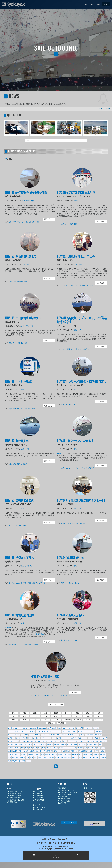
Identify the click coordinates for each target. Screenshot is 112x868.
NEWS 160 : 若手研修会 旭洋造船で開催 (26, 195)
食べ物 (28, 761)
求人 (77, 751)
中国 (76, 223)
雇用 (9, 761)
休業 (88, 741)
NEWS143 (63, 454)
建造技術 (24, 343)
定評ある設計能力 (15, 796)
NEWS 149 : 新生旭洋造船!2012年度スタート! (81, 502)
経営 (19, 464)
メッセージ (40, 695)
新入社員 (75, 348)
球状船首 (102, 751)
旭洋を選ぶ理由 (14, 794)
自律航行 (86, 754)
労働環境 (34, 644)
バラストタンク (46, 738)
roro (68, 404)
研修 (26, 281)
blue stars (15, 728)
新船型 (32, 751)
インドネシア (21, 731)
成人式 (72, 640)
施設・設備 (14, 408)
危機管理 (21, 281)
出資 (25, 744)
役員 (30, 221)
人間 (32, 202)
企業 (24, 202)
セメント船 (98, 735)
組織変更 (80, 523)
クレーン (17, 735)
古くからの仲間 (72, 744)
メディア (11, 741)
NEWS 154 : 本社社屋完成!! (20, 383)
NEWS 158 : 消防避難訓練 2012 (21, 258)
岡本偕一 (62, 748)
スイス (77, 735)
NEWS (106, 4)
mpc (20, 728)
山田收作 (24, 464)
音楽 (24, 761)
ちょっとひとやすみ (69, 728)
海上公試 (82, 751)
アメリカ (90, 348)
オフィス (21, 408)
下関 (81, 266)
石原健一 (37, 754)
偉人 (105, 741)
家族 (40, 748)
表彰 (17, 758)
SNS (60, 728)
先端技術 (11, 744)
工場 (71, 748)
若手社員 (35, 221)
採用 (9, 751)
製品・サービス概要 (16, 791)
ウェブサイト (31, 731)
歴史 (68, 751)
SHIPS (83, 4)
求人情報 (62, 803)
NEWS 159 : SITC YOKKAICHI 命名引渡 (77, 195)
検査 (64, 751)
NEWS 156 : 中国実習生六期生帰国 (23, 320)
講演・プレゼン (19, 221)
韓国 (20, 761)
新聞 (28, 751)
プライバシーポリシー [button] (69, 823)
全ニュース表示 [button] (56, 705)
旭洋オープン (84, 285)
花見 (91, 754)
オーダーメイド (89, 731)
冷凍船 (21, 744)
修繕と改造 (12, 802)
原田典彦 (13, 582)
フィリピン (78, 738)
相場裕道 (31, 754)
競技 (91, 285)
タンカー (19, 738)
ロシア (65, 741)
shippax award (41, 728)
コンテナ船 (70, 223)
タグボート (11, 738)
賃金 (62, 758)
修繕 (97, 741)
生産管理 (17, 754)
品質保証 (90, 744)
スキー (82, 735)
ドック (30, 738)
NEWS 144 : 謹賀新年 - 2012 (46, 678)
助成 (34, 744)
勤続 (45, 744)
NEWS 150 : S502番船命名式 (20, 502)
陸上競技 (103, 758)
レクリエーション (69, 285)
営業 (100, 744)
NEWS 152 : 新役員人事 (18, 443)
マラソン (96, 738)
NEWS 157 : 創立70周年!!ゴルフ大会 (76, 258)
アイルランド (88, 728)
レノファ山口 (58, 741)
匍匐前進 (50, 744)
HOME (101, 109)
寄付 (43, 748)
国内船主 (11, 748)
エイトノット (66, 731)
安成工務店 (39, 635)
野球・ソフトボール (89, 758)
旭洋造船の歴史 (65, 794)
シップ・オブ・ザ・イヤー (63, 695)
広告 (75, 748)
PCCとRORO (39, 807)
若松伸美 (103, 754)
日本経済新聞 (48, 751)
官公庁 (35, 748)
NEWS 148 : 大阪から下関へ (20, 560)
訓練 (12, 281)
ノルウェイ (37, 738)
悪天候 (94, 748)
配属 (16, 464)
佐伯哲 (92, 741)
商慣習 (96, 744)
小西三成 (49, 748)
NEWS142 (10, 629)
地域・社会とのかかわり (68, 792)
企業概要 (62, 788)
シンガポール (69, 735)
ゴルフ (77, 285)
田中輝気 (24, 754)
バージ (54, 738)
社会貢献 (48, 754)
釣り (98, 758)
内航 (26, 221)
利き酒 (30, 744)
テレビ (25, 738)
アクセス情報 (64, 799)
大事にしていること (66, 790)
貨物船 (57, 758)
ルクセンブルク (75, 404)
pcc (24, 728)
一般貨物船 (38, 809)
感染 (98, 748)
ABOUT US (95, 4)
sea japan (32, 728)
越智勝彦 (90, 468)
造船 (28, 202)
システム (44, 735)
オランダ (84, 468)
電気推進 (15, 761)
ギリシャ (11, 735)
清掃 (87, 751)
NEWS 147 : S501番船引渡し (72, 560)
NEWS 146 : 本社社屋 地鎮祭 (20, 617)
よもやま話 (79, 728)
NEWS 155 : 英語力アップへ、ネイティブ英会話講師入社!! (82, 322)
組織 (70, 754)
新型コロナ (22, 751)
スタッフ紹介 (82, 348)
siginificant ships (52, 728)
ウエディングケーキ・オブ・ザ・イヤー (48, 731)
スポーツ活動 (64, 801)
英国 (9, 758)
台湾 (79, 744)
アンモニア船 (12, 731)
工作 (67, 748)
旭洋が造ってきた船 (16, 800)
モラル (85, 523)
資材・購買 (27, 582)
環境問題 (11, 754)
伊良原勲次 (82, 741)
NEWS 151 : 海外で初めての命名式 (76, 443)
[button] (56, 54)
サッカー (37, 735)
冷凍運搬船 (38, 796)
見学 (28, 758)
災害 (16, 281)
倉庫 (101, 741)
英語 (69, 348)
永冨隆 (72, 751)
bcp (9, 728)
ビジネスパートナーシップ (65, 738)
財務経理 (51, 758)
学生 (30, 748)
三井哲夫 (71, 741)
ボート (85, 738)
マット (65, 348)
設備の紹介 (63, 797)
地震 (23, 748)
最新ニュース (89, 788)
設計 (12, 221)
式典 (64, 223)
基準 (26, 748)
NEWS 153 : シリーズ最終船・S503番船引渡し (82, 383)
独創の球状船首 (14, 798)
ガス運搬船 (99, 731)
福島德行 (61, 754)
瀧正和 (92, 751)
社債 (53, 754)
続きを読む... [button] (47, 219)
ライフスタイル (25, 741)
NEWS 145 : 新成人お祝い (71, 617)
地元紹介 (17, 748)
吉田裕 (84, 744)
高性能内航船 (38, 800)
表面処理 (22, 758)
